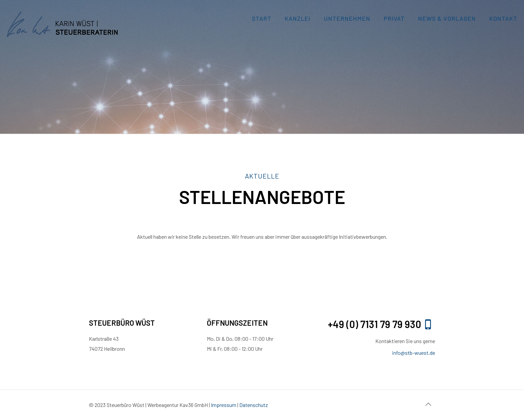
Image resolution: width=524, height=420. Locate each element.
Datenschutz (254, 405)
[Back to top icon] (428, 404)
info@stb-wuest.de (414, 353)
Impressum (224, 405)
